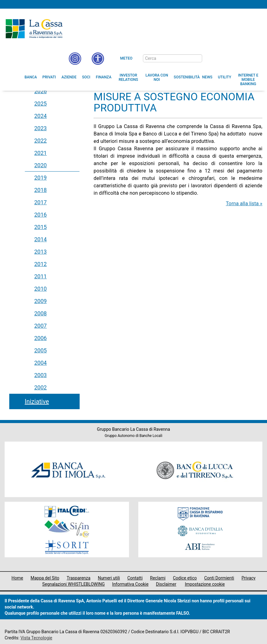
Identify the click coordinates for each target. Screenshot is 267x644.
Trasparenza (79, 578)
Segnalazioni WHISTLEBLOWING (74, 584)
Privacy (249, 578)
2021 (40, 153)
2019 (40, 178)
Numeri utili (109, 578)
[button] (98, 59)
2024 (40, 116)
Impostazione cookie (205, 584)
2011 (40, 276)
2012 (40, 264)
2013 (40, 252)
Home (17, 578)
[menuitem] (31, 77)
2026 (40, 91)
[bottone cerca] (210, 59)
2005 (40, 350)
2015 (40, 227)
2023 (40, 128)
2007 (40, 326)
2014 (40, 239)
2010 (40, 289)
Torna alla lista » (244, 204)
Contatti (135, 578)
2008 (40, 313)
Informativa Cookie (130, 584)
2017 (40, 202)
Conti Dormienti (219, 578)
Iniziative (37, 401)
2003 (40, 375)
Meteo (126, 58)
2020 (40, 165)
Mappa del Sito (45, 578)
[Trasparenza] (241, 58)
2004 (40, 363)
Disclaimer (166, 584)
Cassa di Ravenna (34, 29)
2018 (40, 190)
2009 (40, 301)
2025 (40, 104)
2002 (40, 387)
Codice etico (185, 578)
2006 (40, 338)
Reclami (158, 578)
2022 (40, 141)
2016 (40, 215)
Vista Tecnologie (36, 638)
